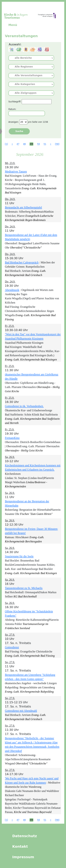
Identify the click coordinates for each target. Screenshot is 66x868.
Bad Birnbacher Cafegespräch (22, 262)
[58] (57, 144)
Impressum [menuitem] (23, 857)
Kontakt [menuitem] (20, 846)
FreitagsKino (12, 438)
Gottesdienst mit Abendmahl (21, 711)
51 (45, 144)
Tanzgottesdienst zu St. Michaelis (24, 588)
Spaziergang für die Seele (19, 556)
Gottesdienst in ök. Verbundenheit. (24, 406)
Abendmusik (12, 290)
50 (38, 144)
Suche (19, 131)
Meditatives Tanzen (16, 171)
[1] (6, 144)
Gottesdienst (12, 647)
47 (18, 144)
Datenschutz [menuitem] (25, 836)
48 (24, 144)
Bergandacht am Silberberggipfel (23, 207)
